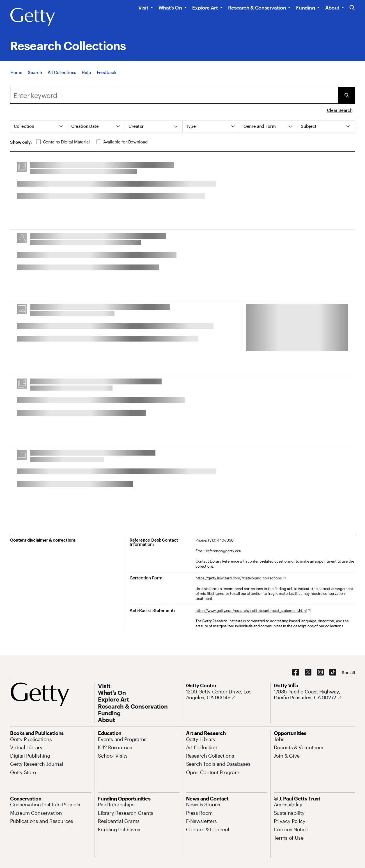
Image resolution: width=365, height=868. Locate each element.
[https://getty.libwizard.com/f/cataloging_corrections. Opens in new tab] (241, 578)
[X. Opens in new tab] (308, 672)
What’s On (170, 8)
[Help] (86, 72)
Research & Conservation (257, 8)
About (332, 8)
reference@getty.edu (224, 551)
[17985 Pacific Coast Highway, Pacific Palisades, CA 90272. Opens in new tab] (314, 695)
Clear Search (340, 110)
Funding (305, 8)
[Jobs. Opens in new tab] (279, 739)
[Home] (16, 72)
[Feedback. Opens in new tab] (107, 72)
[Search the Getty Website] (352, 8)
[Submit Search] (346, 95)
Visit (143, 8)
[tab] (39, 127)
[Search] (35, 72)
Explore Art (205, 8)
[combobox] (174, 95)
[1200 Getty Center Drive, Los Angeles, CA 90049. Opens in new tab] (227, 695)
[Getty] (33, 17)
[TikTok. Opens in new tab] (333, 672)
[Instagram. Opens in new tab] (320, 672)
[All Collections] (62, 72)
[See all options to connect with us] (348, 673)
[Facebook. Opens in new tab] (296, 672)
